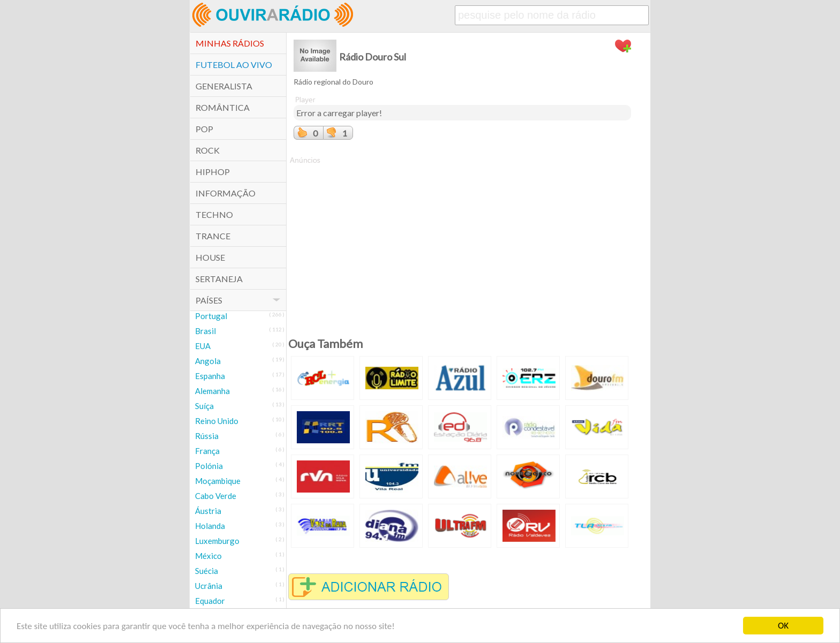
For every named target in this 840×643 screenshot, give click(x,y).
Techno (214, 214)
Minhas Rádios (230, 43)
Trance (213, 236)
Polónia (209, 466)
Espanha (210, 376)
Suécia (207, 571)
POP (204, 129)
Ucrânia (209, 586)
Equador (210, 601)
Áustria (208, 511)
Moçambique (218, 481)
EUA (203, 346)
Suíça (204, 406)
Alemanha (212, 391)
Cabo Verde (216, 496)
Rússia (207, 436)
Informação (226, 193)
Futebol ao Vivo (234, 65)
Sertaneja (219, 279)
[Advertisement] (462, 240)
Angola (208, 361)
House (210, 257)
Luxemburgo (217, 541)
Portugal (211, 316)
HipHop (213, 172)
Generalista (224, 86)
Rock (208, 150)
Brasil (205, 331)
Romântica (223, 107)
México (208, 556)
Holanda (210, 526)
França (207, 451)
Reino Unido (217, 421)
